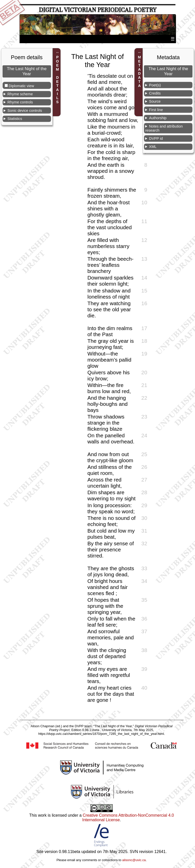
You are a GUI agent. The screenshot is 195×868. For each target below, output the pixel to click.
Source (155, 101)
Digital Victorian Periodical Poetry (98, 10)
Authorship (158, 118)
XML (153, 147)
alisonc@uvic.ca (134, 860)
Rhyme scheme (20, 94)
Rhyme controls (20, 102)
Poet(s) (155, 85)
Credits (155, 93)
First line (156, 110)
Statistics (15, 119)
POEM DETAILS (57, 80)
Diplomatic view (21, 86)
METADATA (139, 71)
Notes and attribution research (164, 128)
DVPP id (156, 138)
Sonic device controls (25, 111)
